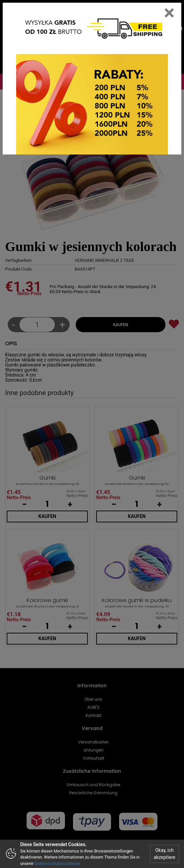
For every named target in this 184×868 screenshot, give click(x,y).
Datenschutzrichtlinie (57, 863)
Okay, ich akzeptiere (164, 854)
